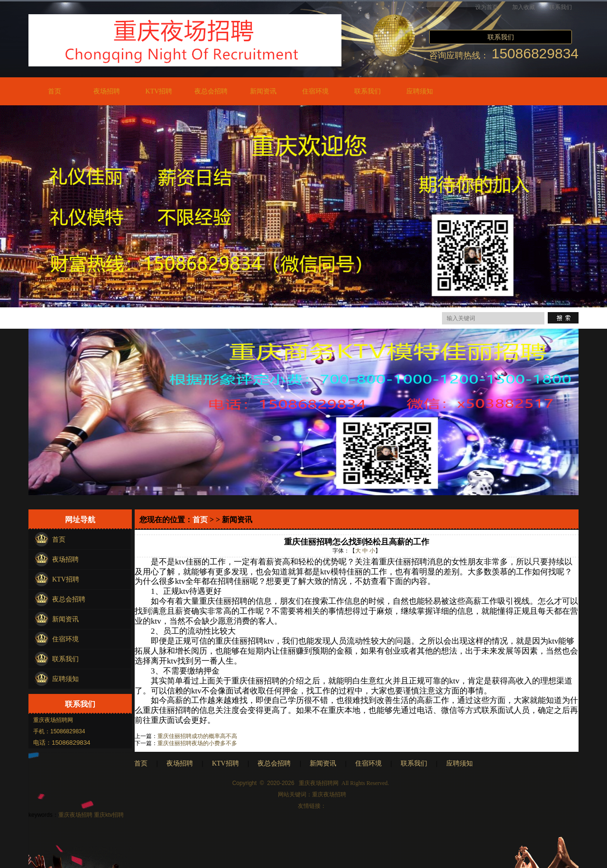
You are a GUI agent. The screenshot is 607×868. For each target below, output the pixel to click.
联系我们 (561, 7)
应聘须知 (420, 91)
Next (598, 204)
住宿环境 (315, 91)
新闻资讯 (263, 91)
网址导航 (80, 520)
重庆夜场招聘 (329, 794)
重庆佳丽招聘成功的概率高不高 (197, 736)
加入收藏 (524, 7)
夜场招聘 (107, 91)
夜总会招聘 (211, 91)
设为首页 (487, 7)
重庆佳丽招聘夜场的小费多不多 (197, 743)
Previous (9, 204)
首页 (55, 91)
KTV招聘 (159, 91)
